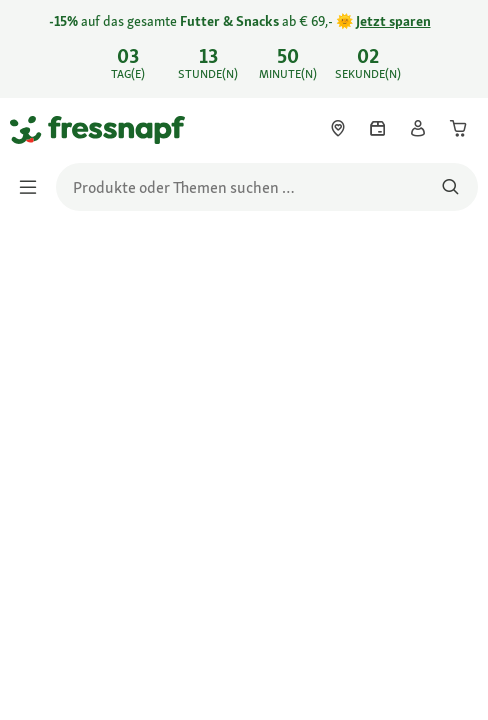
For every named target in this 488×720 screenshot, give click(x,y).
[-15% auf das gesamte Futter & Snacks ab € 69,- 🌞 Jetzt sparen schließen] (456, 46)
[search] (267, 187)
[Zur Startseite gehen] (33, 129)
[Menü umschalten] (34, 187)
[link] (244, 49)
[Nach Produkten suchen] (450, 187)
